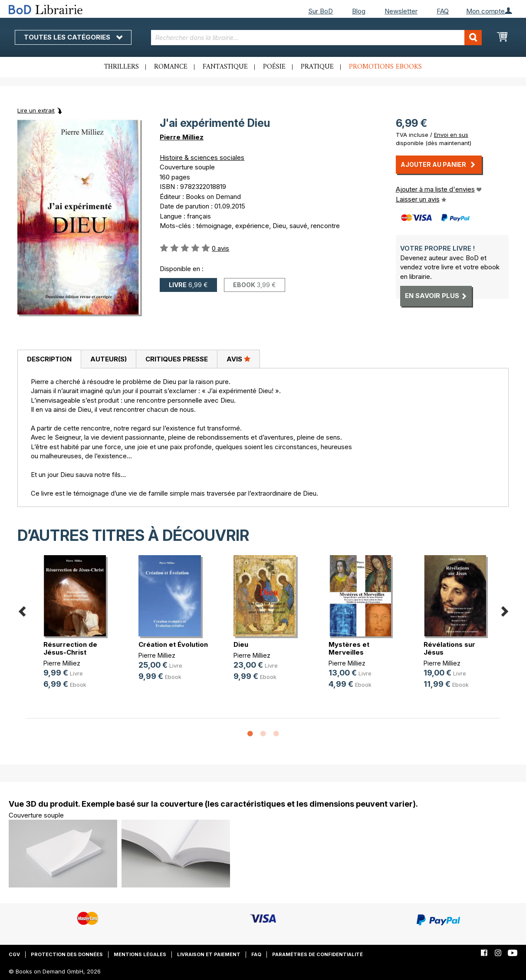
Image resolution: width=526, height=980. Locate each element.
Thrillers (122, 67)
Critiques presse (177, 359)
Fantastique (225, 67)
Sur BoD (321, 11)
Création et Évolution (173, 644)
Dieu (241, 644)
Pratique (317, 67)
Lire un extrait (36, 110)
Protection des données (67, 954)
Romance (171, 67)
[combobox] (316, 38)
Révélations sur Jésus (449, 648)
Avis (238, 359)
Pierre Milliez (182, 137)
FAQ (443, 11)
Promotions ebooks (385, 67)
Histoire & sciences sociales (202, 157)
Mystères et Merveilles (349, 648)
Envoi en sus (451, 135)
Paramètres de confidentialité (317, 954)
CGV (14, 954)
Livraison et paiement (209, 954)
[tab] (49, 359)
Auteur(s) (108, 359)
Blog (359, 11)
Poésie (274, 67)
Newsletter (401, 11)
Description (49, 359)
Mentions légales (140, 954)
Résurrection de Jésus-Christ (70, 648)
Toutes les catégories (73, 37)
